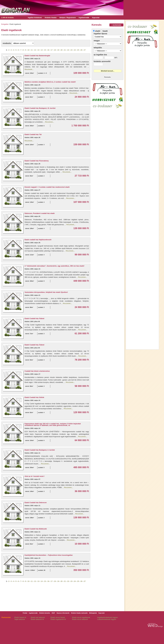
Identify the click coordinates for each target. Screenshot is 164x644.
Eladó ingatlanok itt (58, 619)
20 (61, 50)
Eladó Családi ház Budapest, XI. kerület (40, 108)
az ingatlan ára (100, 55)
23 (71, 50)
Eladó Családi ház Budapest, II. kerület (40, 450)
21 (65, 50)
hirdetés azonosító (102, 61)
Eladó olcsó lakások (80, 619)
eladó (98, 31)
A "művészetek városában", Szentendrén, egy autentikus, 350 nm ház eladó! (54, 266)
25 (78, 50)
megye (97, 41)
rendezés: (7, 43)
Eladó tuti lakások (38, 617)
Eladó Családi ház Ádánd (34, 318)
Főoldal (25, 613)
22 (68, 50)
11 (32, 50)
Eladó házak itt (20, 617)
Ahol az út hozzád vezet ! (35, 476)
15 (45, 50)
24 (75, 50)
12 (35, 50)
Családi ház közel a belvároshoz (37, 371)
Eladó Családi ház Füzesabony (37, 161)
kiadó (105, 31)
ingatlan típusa (100, 34)
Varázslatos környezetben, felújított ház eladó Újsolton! (46, 292)
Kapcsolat (96, 18)
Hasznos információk (63, 613)
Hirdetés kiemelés (45, 613)
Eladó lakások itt (37, 619)
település (98, 48)
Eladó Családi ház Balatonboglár (37, 56)
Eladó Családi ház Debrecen (36, 503)
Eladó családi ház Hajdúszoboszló (38, 240)
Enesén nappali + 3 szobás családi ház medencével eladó (47, 187)
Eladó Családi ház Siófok (34, 397)
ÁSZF (53, 613)
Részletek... (29, 69)
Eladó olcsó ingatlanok (81, 617)
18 (55, 50)
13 (38, 50)
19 (58, 50)
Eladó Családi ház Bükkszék (36, 529)
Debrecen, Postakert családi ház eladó (40, 213)
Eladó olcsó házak (58, 617)
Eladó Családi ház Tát (33, 134)
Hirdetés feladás (51, 18)
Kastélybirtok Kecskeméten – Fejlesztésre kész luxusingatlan (49, 555)
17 (52, 50)
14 (42, 50)
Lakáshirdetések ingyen (107, 619)
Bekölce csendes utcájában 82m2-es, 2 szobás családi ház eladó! (50, 82)
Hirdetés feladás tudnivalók (79, 613)
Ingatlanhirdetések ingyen (108, 617)
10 (28, 50)
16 (48, 50)
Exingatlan (5, 24)
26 (81, 50)
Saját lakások (20, 619)
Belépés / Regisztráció (68, 18)
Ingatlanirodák (84, 18)
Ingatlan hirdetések (35, 18)
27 (85, 50)
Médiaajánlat (93, 613)
